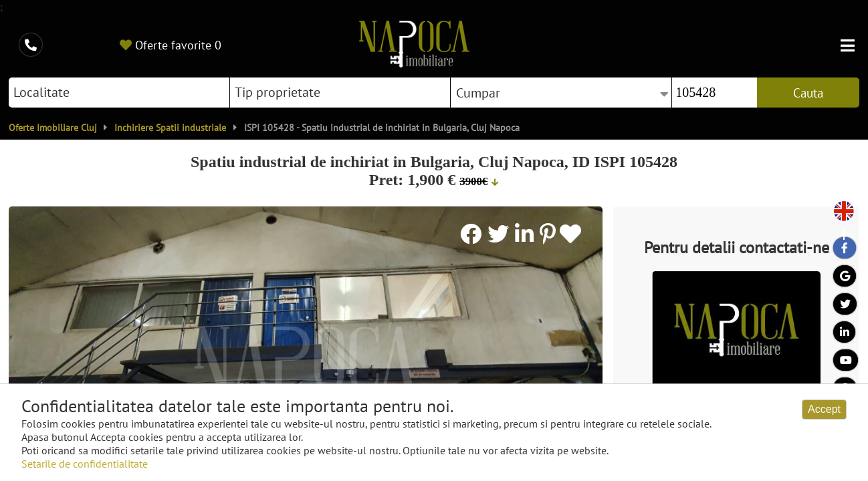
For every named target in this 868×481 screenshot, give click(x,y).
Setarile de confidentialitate (85, 464)
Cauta (808, 93)
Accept (824, 409)
